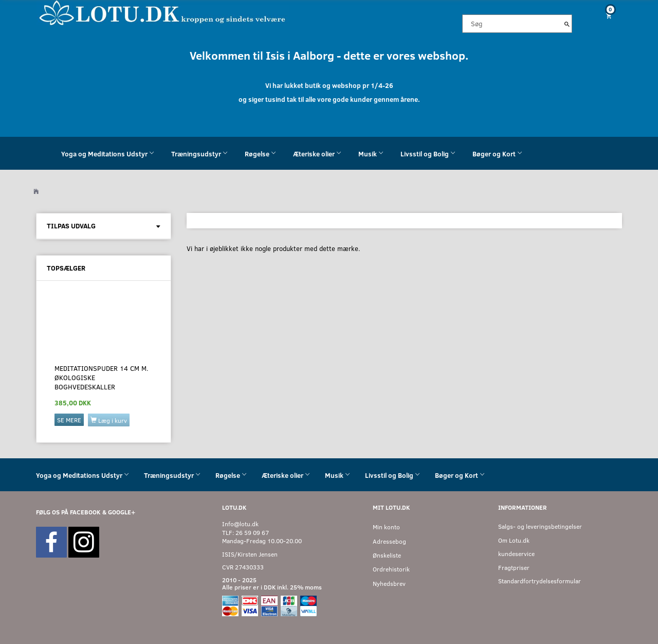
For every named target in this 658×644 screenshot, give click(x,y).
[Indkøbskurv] (605, 16)
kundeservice (516, 554)
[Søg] (567, 24)
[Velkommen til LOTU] (163, 12)
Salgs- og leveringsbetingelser (540, 526)
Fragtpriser (514, 568)
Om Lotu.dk (514, 540)
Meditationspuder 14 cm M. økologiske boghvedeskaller (102, 378)
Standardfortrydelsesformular (540, 581)
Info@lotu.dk (240, 524)
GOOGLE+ (122, 512)
